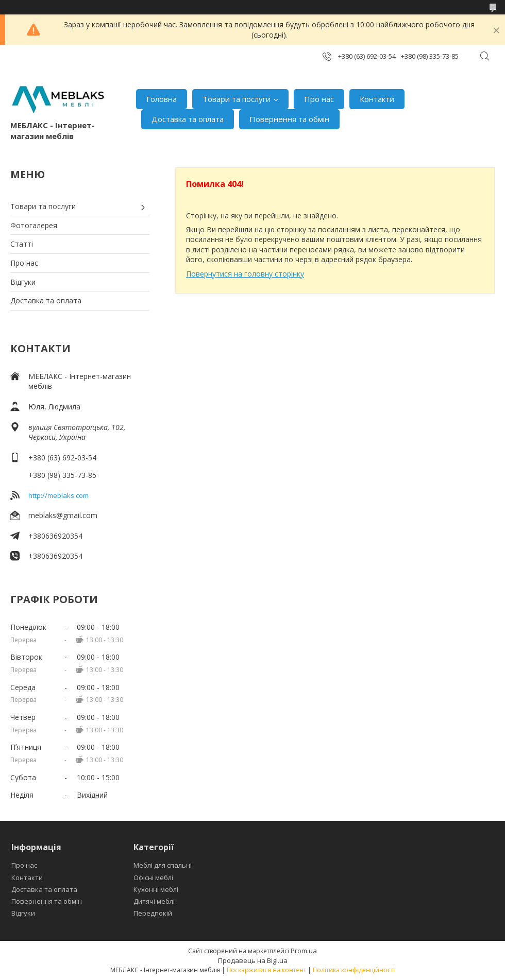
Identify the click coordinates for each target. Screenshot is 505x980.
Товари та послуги (237, 99)
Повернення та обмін (289, 119)
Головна (162, 99)
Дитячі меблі (154, 901)
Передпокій (153, 913)
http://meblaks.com (58, 495)
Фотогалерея (34, 225)
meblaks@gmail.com (63, 515)
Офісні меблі (153, 878)
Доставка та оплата (188, 119)
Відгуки (23, 282)
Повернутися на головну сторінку (245, 274)
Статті (22, 244)
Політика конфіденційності (354, 970)
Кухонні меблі (156, 889)
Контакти (377, 99)
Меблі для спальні (163, 865)
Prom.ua (304, 951)
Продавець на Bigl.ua (253, 960)
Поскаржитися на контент (266, 970)
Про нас (319, 99)
